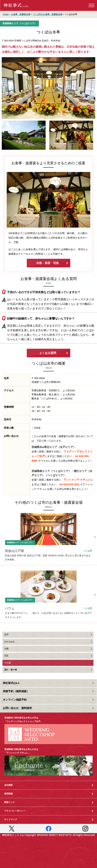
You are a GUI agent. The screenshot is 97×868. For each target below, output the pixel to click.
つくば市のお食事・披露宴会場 (47, 14)
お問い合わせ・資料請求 (17, 708)
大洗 (6, 649)
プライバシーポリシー (15, 811)
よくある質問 (48, 353)
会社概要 (8, 785)
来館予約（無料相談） (16, 691)
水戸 (6, 635)
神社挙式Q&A (11, 683)
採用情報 (8, 794)
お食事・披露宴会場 (21, 14)
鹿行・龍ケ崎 (11, 670)
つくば (7, 663)
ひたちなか (10, 642)
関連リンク (10, 802)
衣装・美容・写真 (48, 263)
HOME (6, 14)
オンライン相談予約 (15, 700)
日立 (6, 656)
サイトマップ (11, 819)
